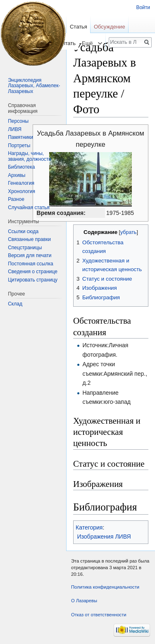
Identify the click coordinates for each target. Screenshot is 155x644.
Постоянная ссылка (30, 264)
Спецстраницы (25, 248)
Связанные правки (29, 239)
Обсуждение (110, 27)
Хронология (21, 191)
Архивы (17, 175)
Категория (89, 527)
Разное (16, 199)
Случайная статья (29, 208)
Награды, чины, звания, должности (30, 156)
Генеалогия (21, 183)
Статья (79, 27)
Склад (15, 304)
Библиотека (21, 167)
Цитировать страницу (33, 280)
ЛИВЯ (15, 129)
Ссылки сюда (23, 231)
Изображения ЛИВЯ (104, 537)
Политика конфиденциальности (105, 587)
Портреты (19, 145)
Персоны (18, 121)
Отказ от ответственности (99, 615)
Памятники (20, 137)
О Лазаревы (84, 601)
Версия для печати (30, 255)
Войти (143, 7)
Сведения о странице (33, 272)
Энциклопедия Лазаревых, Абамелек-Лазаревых (34, 86)
